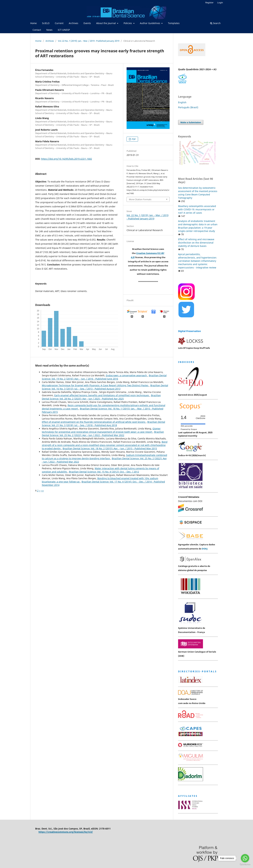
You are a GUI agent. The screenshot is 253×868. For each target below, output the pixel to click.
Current (59, 23)
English (182, 102)
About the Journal (106, 23)
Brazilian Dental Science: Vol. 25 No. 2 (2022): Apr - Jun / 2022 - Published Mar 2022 (103, 434)
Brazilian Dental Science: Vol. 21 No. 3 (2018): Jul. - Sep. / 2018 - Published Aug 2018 (103, 424)
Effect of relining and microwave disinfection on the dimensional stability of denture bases (196, 243)
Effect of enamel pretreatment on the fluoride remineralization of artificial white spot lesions (94, 422)
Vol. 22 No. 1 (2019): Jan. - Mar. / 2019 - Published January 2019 (89, 41)
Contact (37, 30)
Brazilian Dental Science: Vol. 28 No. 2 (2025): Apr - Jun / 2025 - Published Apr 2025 (101, 397)
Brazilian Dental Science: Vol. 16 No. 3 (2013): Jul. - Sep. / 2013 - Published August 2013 (105, 387)
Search (215, 23)
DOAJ (205, 549)
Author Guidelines (150, 23)
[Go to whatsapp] (245, 858)
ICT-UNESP (64, 30)
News (49, 30)
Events (87, 23)
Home (33, 23)
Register (209, 2)
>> (43, 491)
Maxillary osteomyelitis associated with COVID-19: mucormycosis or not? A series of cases (197, 209)
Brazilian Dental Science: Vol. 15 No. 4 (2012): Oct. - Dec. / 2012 (104, 472)
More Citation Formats (140, 199)
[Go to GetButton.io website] (245, 865)
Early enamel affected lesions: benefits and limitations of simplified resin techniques (102, 395)
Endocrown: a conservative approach (127, 375)
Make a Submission (191, 122)
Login (220, 2)
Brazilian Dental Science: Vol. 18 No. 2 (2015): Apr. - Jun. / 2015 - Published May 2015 (110, 448)
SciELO (46, 23)
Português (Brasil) (188, 107)
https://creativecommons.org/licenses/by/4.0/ (66, 832)
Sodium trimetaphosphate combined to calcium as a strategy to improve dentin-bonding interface (104, 457)
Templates (174, 23)
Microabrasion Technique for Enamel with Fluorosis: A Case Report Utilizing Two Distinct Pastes (95, 385)
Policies (128, 23)
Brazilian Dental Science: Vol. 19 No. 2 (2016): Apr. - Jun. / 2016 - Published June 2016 (104, 377)
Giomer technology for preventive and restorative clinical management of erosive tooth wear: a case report (101, 430)
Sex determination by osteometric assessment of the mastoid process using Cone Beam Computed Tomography (198, 193)
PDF (133, 139)
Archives (74, 23)
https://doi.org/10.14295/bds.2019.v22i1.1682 (67, 159)
